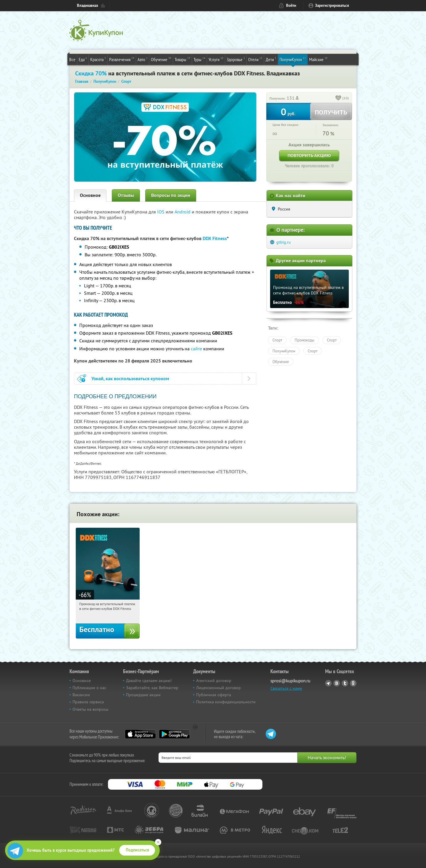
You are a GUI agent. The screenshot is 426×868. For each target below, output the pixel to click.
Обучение (161, 59)
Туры (199, 59)
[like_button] (338, 98)
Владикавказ (88, 5)
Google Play (174, 734)
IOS (161, 212)
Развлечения (122, 59)
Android (183, 212)
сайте (196, 349)
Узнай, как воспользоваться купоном (130, 379)
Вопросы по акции (171, 195)
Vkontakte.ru (337, 683)
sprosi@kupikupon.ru (290, 681)
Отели (255, 59)
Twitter (345, 683)
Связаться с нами (286, 688)
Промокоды (305, 340)
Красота (98, 59)
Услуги (216, 59)
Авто (143, 59)
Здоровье (236, 59)
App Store (140, 734)
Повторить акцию (309, 155)
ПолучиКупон (293, 59)
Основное (90, 195)
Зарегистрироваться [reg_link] (332, 5)
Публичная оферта (214, 695)
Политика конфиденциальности (226, 702)
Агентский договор (214, 681)
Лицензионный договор (218, 688)
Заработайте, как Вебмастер (152, 688)
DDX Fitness (215, 238)
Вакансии (81, 695)
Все (72, 59)
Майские (318, 59)
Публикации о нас (89, 688)
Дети (271, 59)
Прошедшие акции (143, 695)
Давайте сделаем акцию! (149, 681)
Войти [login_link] (291, 5)
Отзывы (126, 195)
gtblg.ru (284, 242)
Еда (83, 59)
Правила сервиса (88, 702)
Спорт (277, 340)
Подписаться (137, 850)
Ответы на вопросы (90, 709)
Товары (182, 59)
